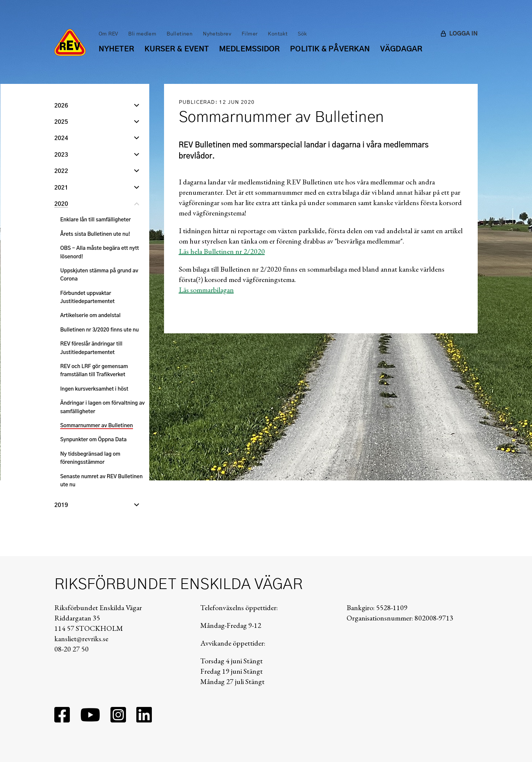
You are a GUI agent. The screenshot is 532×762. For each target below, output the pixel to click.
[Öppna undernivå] (137, 106)
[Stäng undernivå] (137, 205)
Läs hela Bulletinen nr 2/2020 (222, 251)
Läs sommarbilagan (206, 290)
